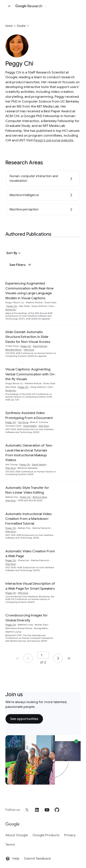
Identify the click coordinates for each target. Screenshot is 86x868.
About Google (17, 835)
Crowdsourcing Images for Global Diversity (27, 618)
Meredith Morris (14, 350)
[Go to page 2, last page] (69, 658)
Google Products (46, 835)
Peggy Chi (12, 306)
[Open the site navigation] (9, 6)
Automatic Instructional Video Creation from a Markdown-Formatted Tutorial (29, 519)
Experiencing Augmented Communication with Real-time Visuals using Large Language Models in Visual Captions (29, 291)
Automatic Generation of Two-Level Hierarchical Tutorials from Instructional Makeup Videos (29, 453)
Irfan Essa (29, 350)
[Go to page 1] (28, 658)
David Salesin (39, 465)
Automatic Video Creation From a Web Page (30, 554)
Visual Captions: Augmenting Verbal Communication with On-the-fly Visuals (30, 374)
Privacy (70, 835)
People (21, 26)
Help (12, 859)
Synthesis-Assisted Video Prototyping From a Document (29, 415)
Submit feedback (37, 858)
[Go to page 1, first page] (17, 658)
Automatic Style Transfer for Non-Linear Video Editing (27, 490)
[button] (14, 253)
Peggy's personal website (53, 140)
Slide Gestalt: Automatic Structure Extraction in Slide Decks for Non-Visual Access (28, 337)
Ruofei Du (11, 310)
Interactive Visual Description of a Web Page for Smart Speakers (30, 586)
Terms (10, 844)
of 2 (43, 662)
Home (9, 26)
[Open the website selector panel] (45, 6)
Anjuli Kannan (40, 346)
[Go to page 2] (58, 658)
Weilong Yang (40, 497)
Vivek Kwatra (30, 426)
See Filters (20, 265)
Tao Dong (23, 422)
